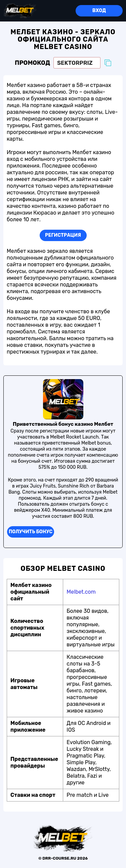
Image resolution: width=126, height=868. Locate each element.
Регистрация (63, 235)
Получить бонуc (31, 532)
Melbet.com (81, 592)
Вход (99, 11)
